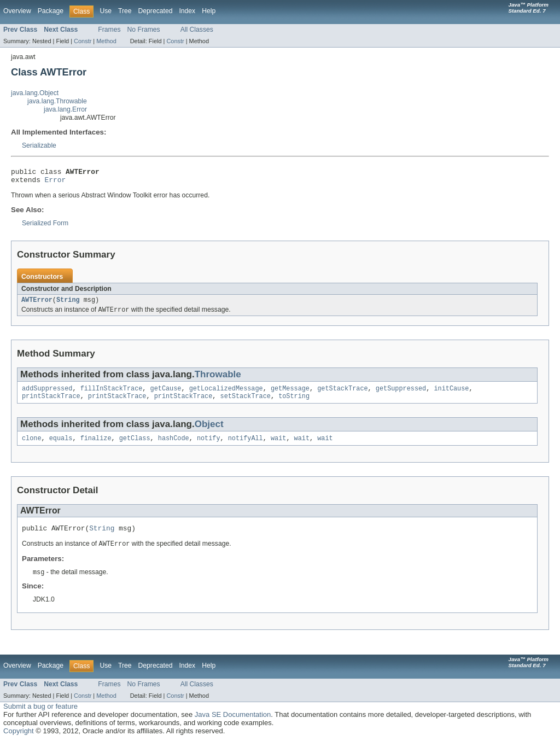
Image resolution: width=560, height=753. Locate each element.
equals (61, 446)
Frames (109, 30)
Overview (17, 11)
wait (278, 446)
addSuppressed (47, 394)
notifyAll (246, 446)
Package (51, 11)
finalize (96, 446)
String (68, 304)
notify (209, 446)
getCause (166, 394)
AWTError (37, 304)
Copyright (19, 742)
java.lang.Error (65, 109)
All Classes (197, 30)
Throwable (218, 379)
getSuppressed (401, 394)
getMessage (290, 394)
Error (55, 183)
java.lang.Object (35, 93)
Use (106, 11)
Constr (83, 41)
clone (32, 446)
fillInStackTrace (112, 394)
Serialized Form (45, 226)
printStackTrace (51, 403)
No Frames (144, 30)
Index (187, 11)
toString (294, 403)
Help (209, 11)
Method (106, 41)
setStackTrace (245, 403)
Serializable (39, 145)
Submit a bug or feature (40, 717)
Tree (125, 11)
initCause (451, 394)
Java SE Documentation (233, 725)
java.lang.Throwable (57, 101)
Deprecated (156, 11)
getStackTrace (342, 394)
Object (209, 431)
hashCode (174, 446)
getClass (135, 446)
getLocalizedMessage (226, 394)
